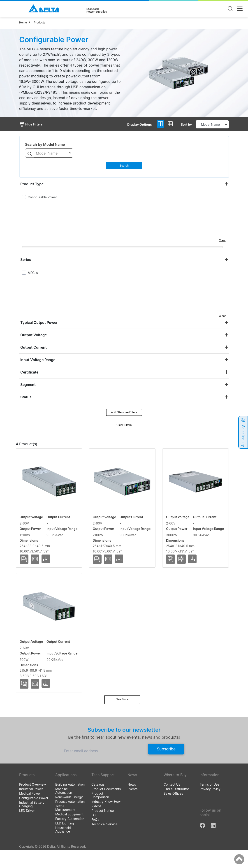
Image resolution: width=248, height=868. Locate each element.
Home (23, 22)
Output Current (34, 347)
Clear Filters (124, 425)
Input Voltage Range (38, 360)
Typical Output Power (39, 323)
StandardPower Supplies (97, 10)
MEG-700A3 (31, 700)
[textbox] (53, 153)
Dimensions (206, 451)
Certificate (29, 372)
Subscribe (166, 767)
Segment (28, 385)
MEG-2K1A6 (31, 569)
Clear (222, 240)
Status (26, 397)
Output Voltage (34, 335)
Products (39, 22)
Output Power (134, 451)
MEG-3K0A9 (31, 635)
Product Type (32, 184)
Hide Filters (31, 124)
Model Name (38, 451)
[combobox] (53, 153)
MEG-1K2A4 (31, 504)
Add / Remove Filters (124, 412)
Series (26, 260)
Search (124, 166)
